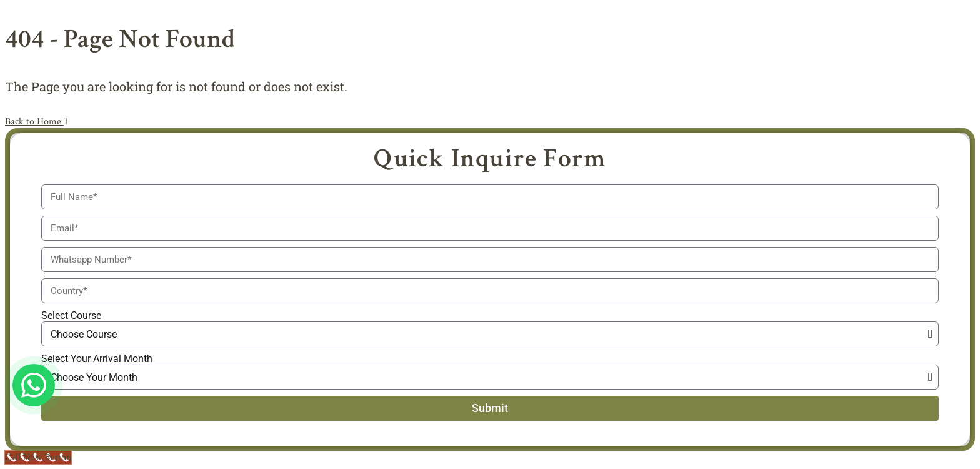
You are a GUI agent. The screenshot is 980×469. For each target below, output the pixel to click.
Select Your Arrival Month (97, 359)
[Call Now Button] (38, 457)
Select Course (71, 315)
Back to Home (36, 122)
